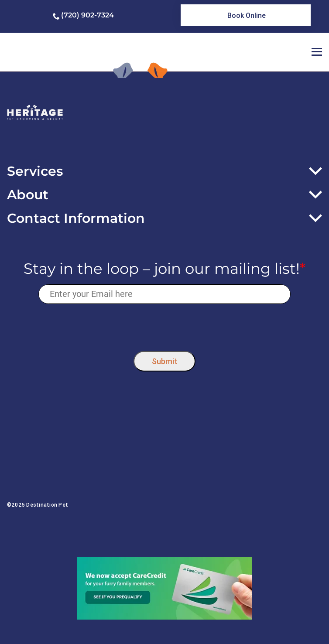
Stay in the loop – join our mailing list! (164, 269)
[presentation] (165, 325)
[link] (246, 15)
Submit (164, 361)
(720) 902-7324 (87, 15)
